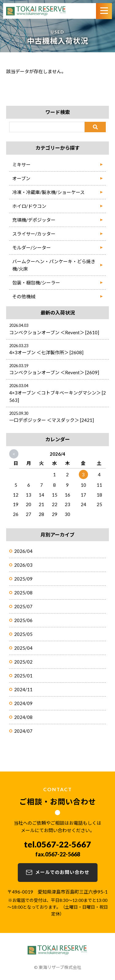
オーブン (21, 178)
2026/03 (23, 565)
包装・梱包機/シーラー (36, 283)
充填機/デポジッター (34, 220)
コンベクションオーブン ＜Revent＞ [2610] (54, 332)
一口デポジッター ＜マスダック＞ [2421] (52, 420)
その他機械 (24, 296)
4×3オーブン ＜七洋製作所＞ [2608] (46, 352)
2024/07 (23, 731)
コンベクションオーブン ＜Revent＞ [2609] (54, 372)
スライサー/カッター (34, 234)
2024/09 (23, 703)
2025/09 (23, 579)
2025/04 (23, 648)
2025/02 (23, 662)
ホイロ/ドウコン (29, 206)
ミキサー (21, 165)
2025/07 (23, 606)
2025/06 (23, 620)
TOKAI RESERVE (36, 11)
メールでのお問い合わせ (62, 872)
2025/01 (23, 676)
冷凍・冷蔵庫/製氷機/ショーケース (48, 192)
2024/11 (23, 689)
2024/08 (23, 717)
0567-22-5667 (64, 844)
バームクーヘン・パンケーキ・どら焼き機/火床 (54, 265)
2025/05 (23, 634)
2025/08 (23, 593)
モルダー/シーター (32, 248)
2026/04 (23, 551)
